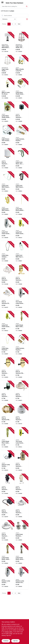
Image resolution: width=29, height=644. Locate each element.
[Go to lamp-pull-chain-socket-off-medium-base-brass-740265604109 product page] (8, 322)
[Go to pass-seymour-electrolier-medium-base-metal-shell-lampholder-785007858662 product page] (21, 462)
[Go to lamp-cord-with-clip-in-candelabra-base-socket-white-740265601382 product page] (21, 253)
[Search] (27, 6)
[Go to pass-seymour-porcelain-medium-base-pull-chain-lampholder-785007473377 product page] (8, 532)
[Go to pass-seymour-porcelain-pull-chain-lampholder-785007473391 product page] (8, 299)
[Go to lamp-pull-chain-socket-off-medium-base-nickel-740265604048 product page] (8, 229)
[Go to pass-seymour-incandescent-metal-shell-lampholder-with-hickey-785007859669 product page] (8, 392)
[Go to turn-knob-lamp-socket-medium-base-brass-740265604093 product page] (21, 439)
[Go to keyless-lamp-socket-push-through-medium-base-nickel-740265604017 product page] (21, 578)
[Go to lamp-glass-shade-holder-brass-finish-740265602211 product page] (21, 90)
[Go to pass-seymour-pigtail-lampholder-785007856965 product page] (8, 509)
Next (19, 24)
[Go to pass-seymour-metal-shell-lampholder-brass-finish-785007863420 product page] (8, 415)
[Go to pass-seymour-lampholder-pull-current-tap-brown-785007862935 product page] (8, 485)
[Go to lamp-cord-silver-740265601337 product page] (21, 160)
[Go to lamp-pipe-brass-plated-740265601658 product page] (21, 206)
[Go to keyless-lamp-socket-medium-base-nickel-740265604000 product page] (8, 578)
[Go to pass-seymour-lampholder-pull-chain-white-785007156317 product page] (8, 276)
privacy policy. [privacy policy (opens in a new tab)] (9, 632)
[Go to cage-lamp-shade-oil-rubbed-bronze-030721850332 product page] (21, 43)
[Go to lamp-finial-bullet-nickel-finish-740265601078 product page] (21, 555)
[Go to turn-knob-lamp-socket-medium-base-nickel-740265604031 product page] (21, 299)
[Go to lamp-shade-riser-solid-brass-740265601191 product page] (21, 322)
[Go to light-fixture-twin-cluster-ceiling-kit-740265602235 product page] (8, 136)
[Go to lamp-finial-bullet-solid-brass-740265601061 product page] (8, 555)
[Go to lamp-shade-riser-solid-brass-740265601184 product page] (8, 439)
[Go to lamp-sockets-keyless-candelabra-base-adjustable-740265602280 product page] (21, 136)
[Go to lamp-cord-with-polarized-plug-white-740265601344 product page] (8, 183)
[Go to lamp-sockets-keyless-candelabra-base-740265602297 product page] (21, 346)
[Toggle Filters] (27, 19)
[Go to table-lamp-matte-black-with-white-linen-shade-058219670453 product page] (8, 43)
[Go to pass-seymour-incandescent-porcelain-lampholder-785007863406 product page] (21, 392)
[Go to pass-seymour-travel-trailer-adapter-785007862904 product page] (21, 113)
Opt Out (15, 641)
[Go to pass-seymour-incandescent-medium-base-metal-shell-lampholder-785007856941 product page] (21, 276)
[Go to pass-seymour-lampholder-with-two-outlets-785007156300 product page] (21, 485)
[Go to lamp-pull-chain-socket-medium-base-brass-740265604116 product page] (21, 229)
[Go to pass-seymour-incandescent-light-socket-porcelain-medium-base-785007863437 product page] (21, 415)
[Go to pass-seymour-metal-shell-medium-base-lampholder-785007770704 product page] (21, 369)
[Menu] (2, 2)
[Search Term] (15, 6)
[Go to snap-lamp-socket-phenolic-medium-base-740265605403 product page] (8, 462)
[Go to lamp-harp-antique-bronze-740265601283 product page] (8, 253)
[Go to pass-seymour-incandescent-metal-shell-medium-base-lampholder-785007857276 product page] (8, 369)
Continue (6, 641)
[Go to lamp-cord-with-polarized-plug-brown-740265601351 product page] (21, 183)
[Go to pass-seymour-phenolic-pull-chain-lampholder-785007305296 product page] (21, 509)
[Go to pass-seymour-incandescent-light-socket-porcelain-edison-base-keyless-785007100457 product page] (8, 160)
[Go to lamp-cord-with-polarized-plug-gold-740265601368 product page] (8, 206)
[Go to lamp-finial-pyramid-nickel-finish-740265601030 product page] (21, 532)
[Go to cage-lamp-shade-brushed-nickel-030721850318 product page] (8, 67)
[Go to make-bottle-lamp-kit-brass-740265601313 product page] (21, 67)
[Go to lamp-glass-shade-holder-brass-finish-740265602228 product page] (8, 113)
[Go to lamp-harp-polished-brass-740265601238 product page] (8, 346)
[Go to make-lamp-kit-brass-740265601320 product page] (8, 90)
